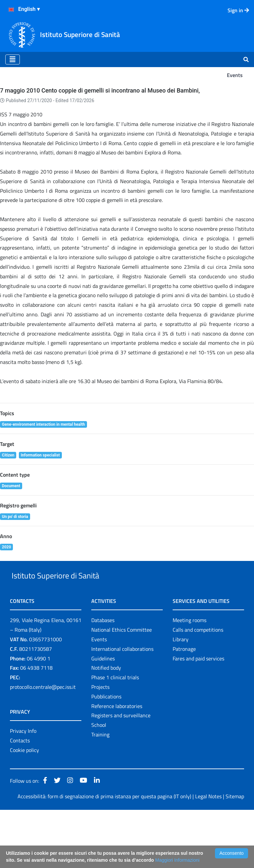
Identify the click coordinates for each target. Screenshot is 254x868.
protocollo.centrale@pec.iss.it (43, 745)
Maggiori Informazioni (177, 860)
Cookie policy (24, 808)
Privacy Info (23, 789)
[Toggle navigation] (13, 59)
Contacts (20, 799)
